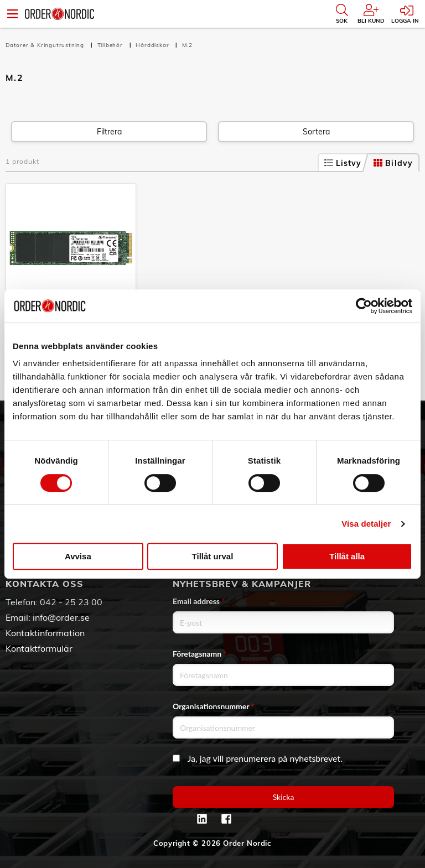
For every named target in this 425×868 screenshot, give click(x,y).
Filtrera (109, 132)
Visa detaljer (366, 524)
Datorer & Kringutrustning (46, 45)
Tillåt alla (347, 556)
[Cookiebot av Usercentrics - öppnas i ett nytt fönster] (364, 306)
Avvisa (78, 556)
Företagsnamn (200, 654)
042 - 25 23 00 (71, 602)
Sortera (316, 132)
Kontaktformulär (39, 648)
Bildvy (393, 163)
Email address (199, 601)
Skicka (284, 797)
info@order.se (61, 617)
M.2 (187, 45)
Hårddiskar (153, 45)
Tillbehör (111, 45)
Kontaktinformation (45, 633)
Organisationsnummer (214, 706)
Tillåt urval (213, 556)
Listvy (343, 163)
